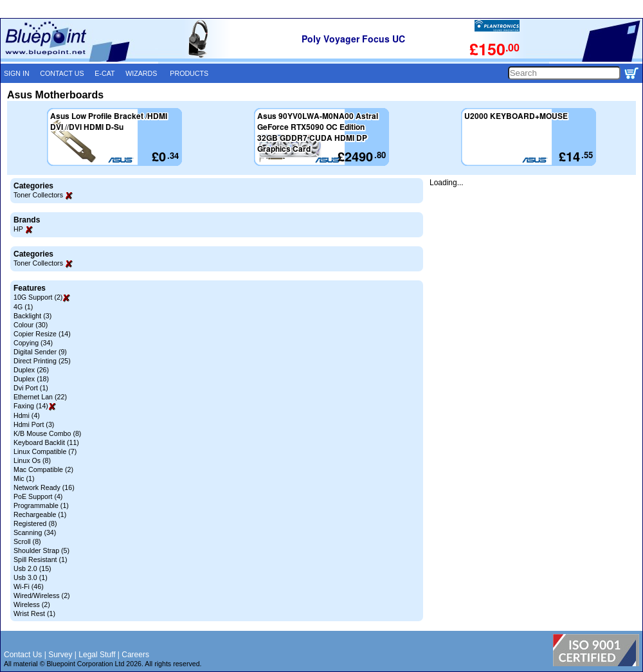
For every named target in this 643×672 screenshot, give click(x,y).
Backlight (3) (32, 316)
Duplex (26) (31, 370)
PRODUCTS (189, 73)
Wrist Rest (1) (34, 613)
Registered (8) (35, 523)
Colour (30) (31, 325)
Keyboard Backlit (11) (46, 442)
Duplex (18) (31, 379)
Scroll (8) (27, 541)
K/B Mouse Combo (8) (47, 433)
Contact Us (23, 655)
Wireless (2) (32, 604)
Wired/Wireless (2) (42, 595)
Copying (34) (33, 343)
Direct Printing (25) (42, 361)
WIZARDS (141, 73)
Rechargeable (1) (40, 514)
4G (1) (23, 307)
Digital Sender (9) (40, 352)
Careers (135, 655)
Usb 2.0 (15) (32, 568)
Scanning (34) (35, 532)
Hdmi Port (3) (34, 424)
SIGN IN (17, 73)
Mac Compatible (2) (43, 469)
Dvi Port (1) (31, 388)
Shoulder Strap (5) (41, 550)
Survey (60, 655)
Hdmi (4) (27, 415)
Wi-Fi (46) (29, 586)
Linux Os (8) (32, 460)
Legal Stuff (97, 655)
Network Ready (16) (44, 487)
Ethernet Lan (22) (40, 397)
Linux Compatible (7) (45, 451)
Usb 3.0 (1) (31, 577)
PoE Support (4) (38, 496)
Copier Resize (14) (42, 334)
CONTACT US (62, 73)
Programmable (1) (41, 505)
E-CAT (104, 73)
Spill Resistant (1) (41, 559)
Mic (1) (24, 478)
